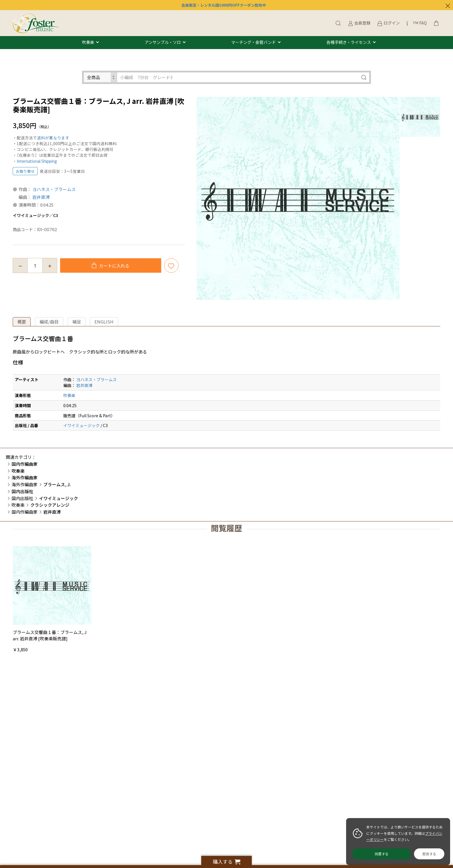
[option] (298, 198)
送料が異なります (53, 138)
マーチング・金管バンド (254, 42)
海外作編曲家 (25, 484)
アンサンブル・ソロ (163, 42)
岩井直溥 (41, 197)
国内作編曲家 (25, 512)
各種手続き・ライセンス (349, 42)
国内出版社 (22, 498)
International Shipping (37, 161)
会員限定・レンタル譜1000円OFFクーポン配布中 (224, 5)
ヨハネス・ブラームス (54, 189)
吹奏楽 (88, 42)
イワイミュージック (81, 425)
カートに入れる (114, 266)
